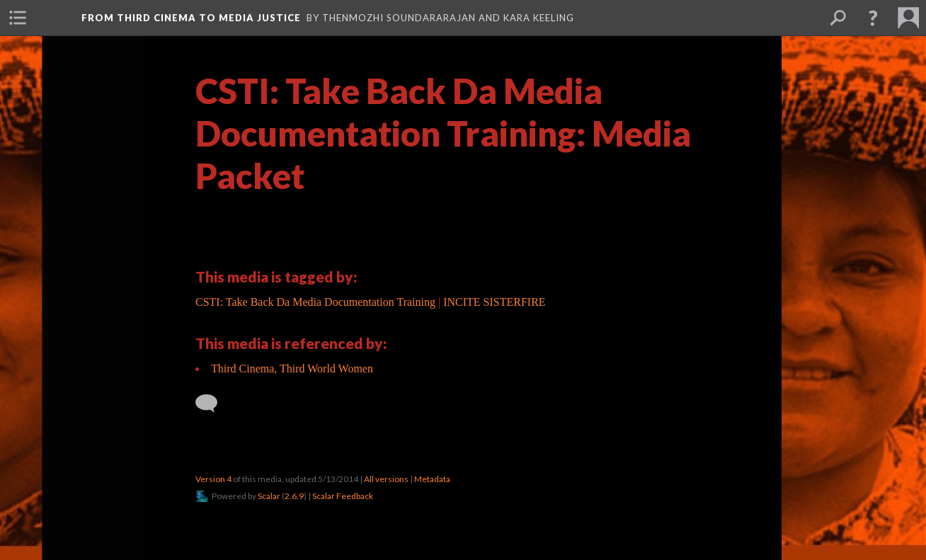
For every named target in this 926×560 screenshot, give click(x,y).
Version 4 (213, 479)
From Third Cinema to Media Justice (191, 18)
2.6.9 (294, 496)
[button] (873, 18)
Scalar (269, 496)
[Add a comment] (213, 404)
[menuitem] (18, 18)
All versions (386, 479)
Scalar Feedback (343, 496)
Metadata (432, 479)
